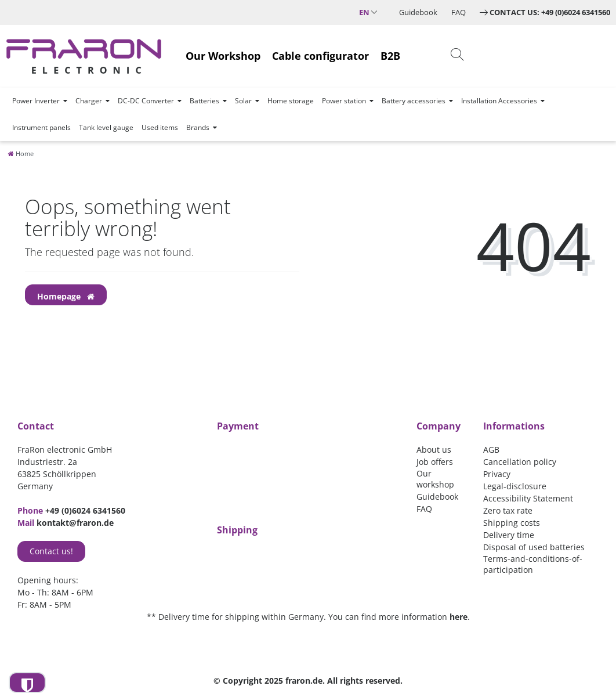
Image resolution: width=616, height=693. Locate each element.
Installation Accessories (499, 101)
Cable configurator (320, 56)
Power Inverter (36, 101)
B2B (390, 56)
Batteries (204, 101)
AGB (491, 450)
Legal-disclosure (515, 486)
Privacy (497, 474)
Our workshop (435, 479)
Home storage (291, 101)
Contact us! (51, 551)
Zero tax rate (508, 510)
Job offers (435, 462)
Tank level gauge (106, 127)
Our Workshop (223, 56)
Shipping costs (512, 523)
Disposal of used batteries (534, 547)
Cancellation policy (520, 462)
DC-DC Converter (146, 101)
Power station (344, 101)
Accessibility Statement (528, 498)
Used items (160, 127)
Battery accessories (414, 101)
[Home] (21, 154)
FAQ (459, 12)
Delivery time (509, 535)
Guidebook (418, 12)
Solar (243, 101)
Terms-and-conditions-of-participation (533, 564)
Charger (89, 101)
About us (434, 450)
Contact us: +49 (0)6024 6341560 (550, 12)
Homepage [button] (66, 296)
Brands (198, 127)
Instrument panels (41, 127)
